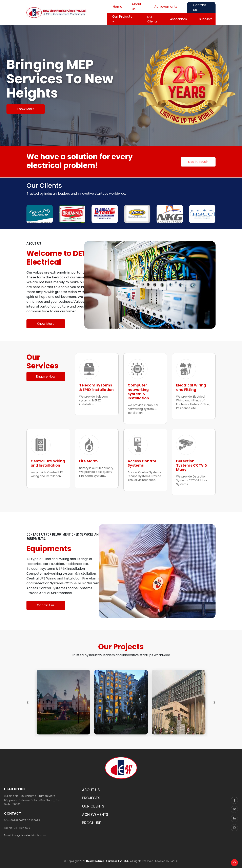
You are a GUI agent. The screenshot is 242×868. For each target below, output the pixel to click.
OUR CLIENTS (93, 804)
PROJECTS (91, 796)
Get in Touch (198, 162)
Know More (26, 109)
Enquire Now (46, 376)
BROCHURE (92, 821)
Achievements (166, 7)
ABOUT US (91, 788)
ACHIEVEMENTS (95, 812)
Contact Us (200, 7)
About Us (137, 7)
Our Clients (152, 19)
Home (117, 7)
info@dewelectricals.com (29, 833)
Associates (178, 19)
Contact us (46, 603)
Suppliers (206, 19)
